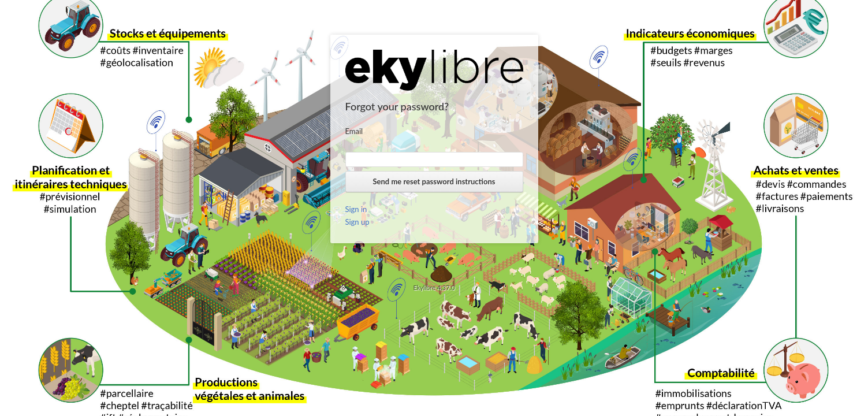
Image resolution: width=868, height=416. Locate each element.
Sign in (356, 209)
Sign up (357, 222)
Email (354, 131)
